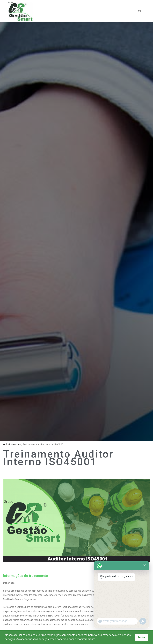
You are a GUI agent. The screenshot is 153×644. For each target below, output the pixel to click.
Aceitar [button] (142, 637)
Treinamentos (12, 445)
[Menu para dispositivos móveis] (140, 11)
